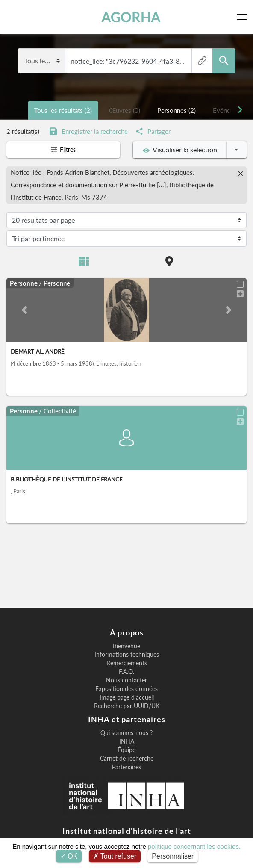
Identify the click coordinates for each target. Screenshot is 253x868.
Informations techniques (127, 655)
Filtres (63, 149)
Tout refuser (115, 856)
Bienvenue (126, 646)
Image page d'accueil (127, 697)
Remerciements (127, 663)
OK (69, 856)
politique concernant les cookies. (194, 846)
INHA (127, 741)
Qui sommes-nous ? (126, 733)
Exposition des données (126, 689)
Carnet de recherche (127, 759)
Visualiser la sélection (180, 150)
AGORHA (131, 17)
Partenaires (126, 767)
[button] (24, 309)
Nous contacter (126, 680)
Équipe (126, 750)
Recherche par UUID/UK (127, 706)
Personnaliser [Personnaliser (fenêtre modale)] (173, 856)
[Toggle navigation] (244, 17)
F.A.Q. (126, 672)
